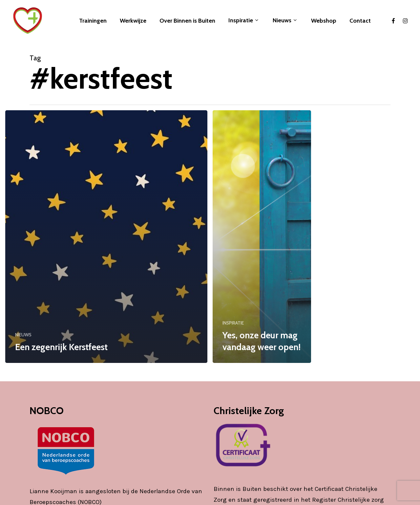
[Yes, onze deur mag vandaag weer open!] (262, 237)
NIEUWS (23, 335)
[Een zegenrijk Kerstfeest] (106, 237)
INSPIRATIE (233, 323)
